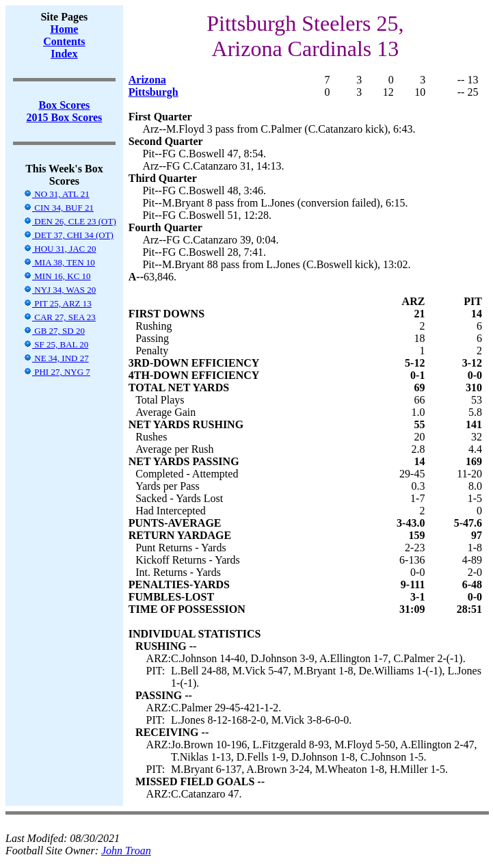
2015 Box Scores (64, 117)
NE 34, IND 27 (56, 358)
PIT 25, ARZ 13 (57, 303)
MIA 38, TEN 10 (59, 262)
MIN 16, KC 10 (57, 276)
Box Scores (64, 105)
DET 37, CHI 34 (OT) (68, 235)
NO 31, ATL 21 (56, 194)
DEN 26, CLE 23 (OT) (70, 221)
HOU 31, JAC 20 (60, 249)
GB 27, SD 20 (54, 331)
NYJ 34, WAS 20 (59, 290)
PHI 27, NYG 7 (57, 372)
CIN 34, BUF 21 (58, 208)
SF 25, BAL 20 (56, 344)
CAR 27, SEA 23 (59, 317)
